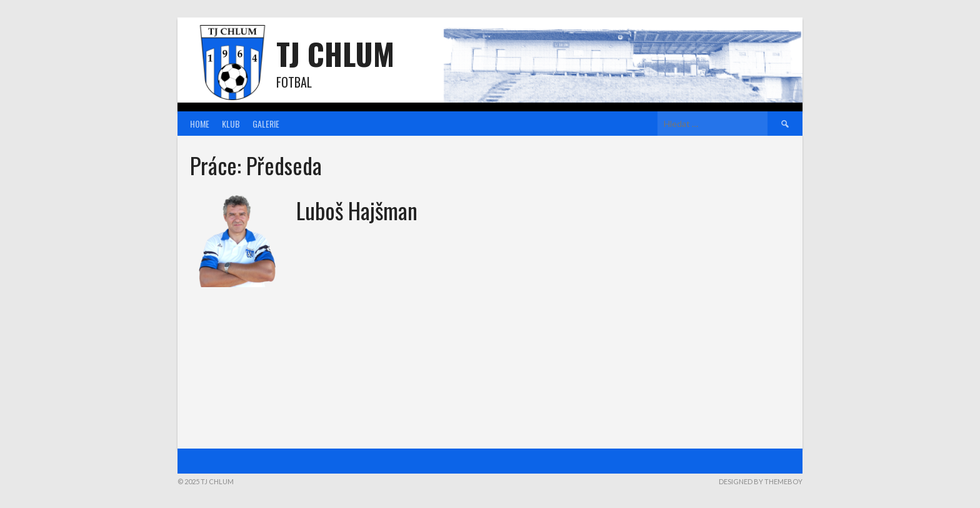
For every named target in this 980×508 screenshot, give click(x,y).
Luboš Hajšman (357, 210)
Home (200, 124)
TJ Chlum (335, 53)
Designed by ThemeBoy (761, 481)
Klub (231, 124)
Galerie (266, 124)
